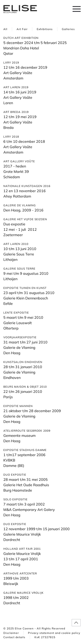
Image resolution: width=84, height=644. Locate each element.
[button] (77, 9)
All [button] (5, 29)
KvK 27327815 (45, 637)
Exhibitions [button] (45, 29)
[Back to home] (20, 9)
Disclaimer (11, 633)
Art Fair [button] (22, 29)
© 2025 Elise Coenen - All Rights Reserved (34, 628)
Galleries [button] (68, 29)
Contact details (14, 637)
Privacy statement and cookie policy (54, 633)
